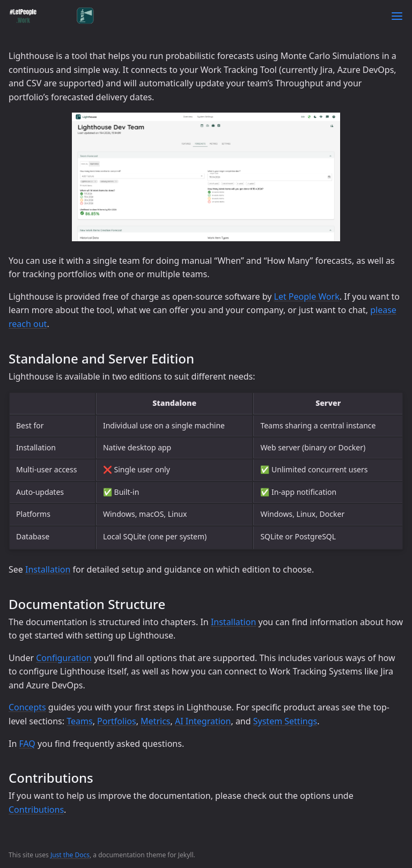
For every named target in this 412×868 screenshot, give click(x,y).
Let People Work (307, 296)
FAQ (27, 744)
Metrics (155, 721)
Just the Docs (70, 855)
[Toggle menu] (397, 16)
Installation (48, 569)
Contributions (36, 810)
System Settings (285, 721)
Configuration (64, 658)
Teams (79, 721)
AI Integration (203, 721)
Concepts (27, 707)
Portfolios (117, 721)
